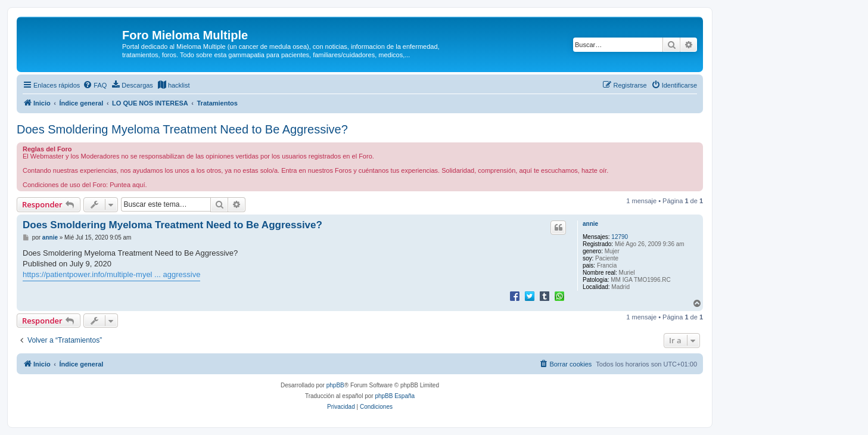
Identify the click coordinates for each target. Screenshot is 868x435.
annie (590, 224)
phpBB (335, 385)
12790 (620, 237)
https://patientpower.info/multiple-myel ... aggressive (111, 274)
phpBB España (395, 396)
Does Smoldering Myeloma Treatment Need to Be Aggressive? (182, 129)
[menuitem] (95, 85)
